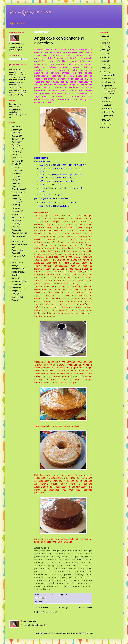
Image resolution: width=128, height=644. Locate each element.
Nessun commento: (73, 595)
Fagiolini (15, 186)
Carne (14, 145)
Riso (13, 275)
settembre (109, 82)
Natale (14, 220)
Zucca (14, 294)
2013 (104, 124)
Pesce (14, 253)
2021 (104, 50)
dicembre (108, 75)
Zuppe (14, 300)
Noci (13, 227)
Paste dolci (16, 241)
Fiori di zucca (17, 192)
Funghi (14, 199)
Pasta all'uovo (17, 233)
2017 (104, 65)
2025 (104, 36)
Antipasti (15, 130)
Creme (14, 177)
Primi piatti (16, 269)
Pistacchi (15, 263)
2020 (104, 54)
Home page (63, 608)
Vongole (15, 291)
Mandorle (15, 211)
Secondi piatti (17, 281)
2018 (104, 61)
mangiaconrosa (31, 12)
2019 (104, 57)
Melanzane (16, 217)
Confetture (16, 161)
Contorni (15, 170)
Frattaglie (15, 195)
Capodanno (16, 139)
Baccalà (15, 136)
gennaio (108, 116)
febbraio (108, 112)
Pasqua (15, 230)
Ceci (13, 155)
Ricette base (17, 272)
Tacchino (15, 284)
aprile (107, 105)
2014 (104, 120)
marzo (107, 108)
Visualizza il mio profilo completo (34, 625)
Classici (15, 158)
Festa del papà (18, 189)
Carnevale (16, 148)
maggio (108, 101)
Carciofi (15, 142)
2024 (104, 39)
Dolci (45, 601)
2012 (104, 127)
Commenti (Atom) (50, 612)
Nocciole (15, 224)
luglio (107, 98)
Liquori (14, 205)
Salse (14, 278)
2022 (104, 47)
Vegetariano (16, 288)
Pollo (14, 266)
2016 (104, 68)
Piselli (14, 259)
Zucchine (15, 297)
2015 (104, 72)
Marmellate (16, 214)
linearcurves (70, 633)
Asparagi (15, 133)
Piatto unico (16, 256)
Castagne (16, 152)
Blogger (90, 633)
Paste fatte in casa (19, 245)
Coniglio (15, 164)
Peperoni (15, 250)
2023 (104, 43)
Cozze (14, 173)
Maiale (14, 208)
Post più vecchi (85, 608)
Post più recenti (41, 608)
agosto (107, 86)
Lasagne (15, 202)
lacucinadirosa (18, 44)
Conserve (15, 167)
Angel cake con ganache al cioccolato (110, 91)
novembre (109, 79)
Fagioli (14, 183)
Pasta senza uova (19, 236)
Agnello (15, 126)
